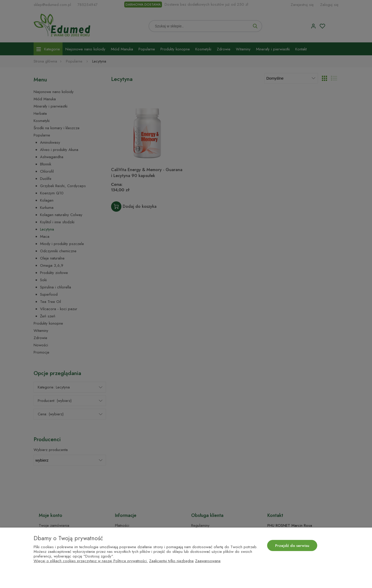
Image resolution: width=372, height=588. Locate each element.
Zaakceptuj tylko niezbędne (171, 561)
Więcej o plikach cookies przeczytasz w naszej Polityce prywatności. (91, 561)
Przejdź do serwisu (292, 546)
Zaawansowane (208, 561)
